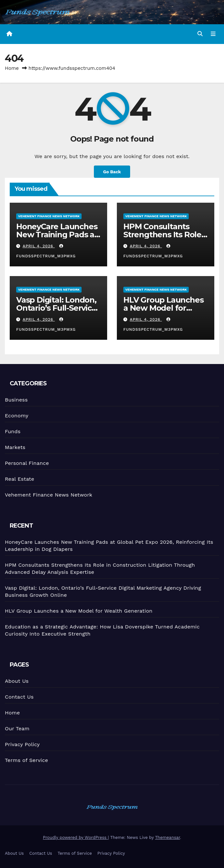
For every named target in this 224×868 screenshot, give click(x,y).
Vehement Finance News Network (49, 216)
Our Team (17, 728)
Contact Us (19, 697)
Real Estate (19, 479)
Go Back (112, 172)
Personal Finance (27, 463)
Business (15, 400)
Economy (16, 416)
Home (12, 68)
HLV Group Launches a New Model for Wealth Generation (163, 308)
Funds (12, 432)
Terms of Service (27, 760)
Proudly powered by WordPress (76, 837)
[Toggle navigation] (213, 34)
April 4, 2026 (39, 246)
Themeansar (168, 837)
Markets (15, 447)
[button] (200, 34)
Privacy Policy (22, 744)
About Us (16, 681)
